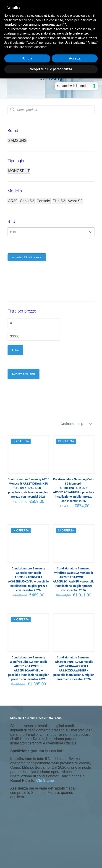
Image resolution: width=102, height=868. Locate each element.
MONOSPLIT (19, 171)
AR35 (13, 201)
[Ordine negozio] (77, 424)
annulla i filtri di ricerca (27, 257)
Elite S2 (59, 201)
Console (43, 201)
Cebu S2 (27, 201)
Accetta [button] (75, 58)
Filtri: (13, 232)
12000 (51, 242)
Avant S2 (75, 201)
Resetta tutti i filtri (24, 374)
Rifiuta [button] (27, 58)
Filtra (15, 350)
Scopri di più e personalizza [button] (51, 69)
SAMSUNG (17, 141)
